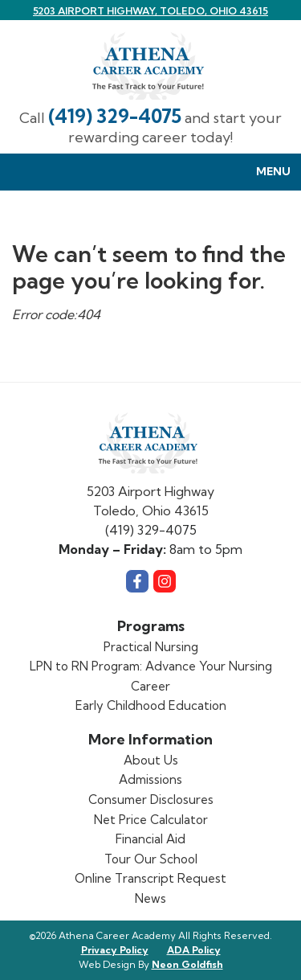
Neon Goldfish (187, 964)
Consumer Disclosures (151, 800)
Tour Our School (151, 859)
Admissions (150, 779)
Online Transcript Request (150, 878)
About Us (151, 760)
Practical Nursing (151, 647)
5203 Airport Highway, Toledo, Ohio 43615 (150, 11)
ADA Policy (194, 950)
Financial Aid (150, 839)
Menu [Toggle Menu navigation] (265, 172)
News (150, 898)
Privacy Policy (115, 950)
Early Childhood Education (151, 705)
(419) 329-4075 (115, 116)
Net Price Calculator (151, 820)
